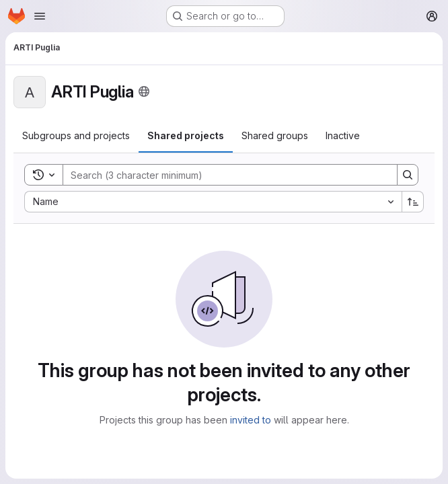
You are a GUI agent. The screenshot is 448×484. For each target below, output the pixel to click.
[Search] (223, 175)
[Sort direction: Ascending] (413, 202)
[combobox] (213, 202)
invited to (251, 420)
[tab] (76, 136)
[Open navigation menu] (40, 16)
